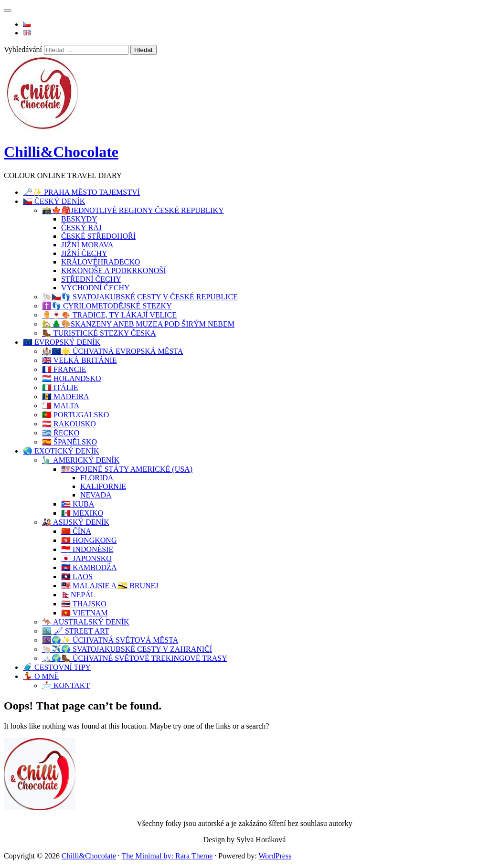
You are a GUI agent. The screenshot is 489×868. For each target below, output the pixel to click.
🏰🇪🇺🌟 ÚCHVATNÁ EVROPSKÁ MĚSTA (112, 351)
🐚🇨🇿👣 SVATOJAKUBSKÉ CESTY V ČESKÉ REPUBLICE (140, 297)
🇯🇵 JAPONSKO (86, 558)
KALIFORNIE (103, 486)
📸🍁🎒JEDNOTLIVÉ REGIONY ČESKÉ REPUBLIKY (133, 210)
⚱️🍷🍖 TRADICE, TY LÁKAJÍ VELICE (109, 315)
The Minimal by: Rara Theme (167, 856)
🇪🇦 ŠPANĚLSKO (69, 442)
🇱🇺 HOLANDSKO (72, 378)
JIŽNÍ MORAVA (87, 245)
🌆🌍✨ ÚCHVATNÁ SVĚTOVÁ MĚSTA (110, 640)
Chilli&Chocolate (61, 152)
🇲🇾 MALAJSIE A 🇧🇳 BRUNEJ (110, 586)
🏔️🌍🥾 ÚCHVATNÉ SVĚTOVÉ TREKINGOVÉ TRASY (135, 658)
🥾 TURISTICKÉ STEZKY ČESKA (99, 333)
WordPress (275, 856)
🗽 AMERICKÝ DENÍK (81, 460)
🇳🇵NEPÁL (78, 595)
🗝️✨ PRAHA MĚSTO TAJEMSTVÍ (81, 192)
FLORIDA (97, 478)
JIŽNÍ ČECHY (84, 253)
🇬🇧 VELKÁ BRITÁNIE (80, 360)
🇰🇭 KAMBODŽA (89, 567)
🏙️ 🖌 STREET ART (76, 631)
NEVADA (96, 495)
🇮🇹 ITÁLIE (60, 387)
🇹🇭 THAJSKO (84, 604)
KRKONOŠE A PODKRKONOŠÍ (114, 270)
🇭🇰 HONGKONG (89, 540)
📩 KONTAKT (66, 685)
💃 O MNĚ (41, 676)
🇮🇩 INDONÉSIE (87, 549)
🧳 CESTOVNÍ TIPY (57, 667)
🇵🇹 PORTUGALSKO (75, 415)
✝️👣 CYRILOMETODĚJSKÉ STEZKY (107, 306)
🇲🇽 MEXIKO (82, 513)
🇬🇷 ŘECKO (61, 433)
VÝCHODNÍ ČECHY (96, 288)
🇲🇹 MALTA (61, 406)
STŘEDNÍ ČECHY (91, 279)
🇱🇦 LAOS (77, 577)
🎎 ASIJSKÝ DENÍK (76, 522)
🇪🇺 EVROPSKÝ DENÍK (62, 342)
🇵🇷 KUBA (78, 504)
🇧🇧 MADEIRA (66, 397)
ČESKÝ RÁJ (81, 228)
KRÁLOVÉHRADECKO (101, 262)
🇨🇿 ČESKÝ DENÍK (54, 201)
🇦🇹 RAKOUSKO (69, 424)
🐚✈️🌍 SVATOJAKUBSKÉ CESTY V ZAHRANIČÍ (127, 649)
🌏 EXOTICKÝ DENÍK (61, 451)
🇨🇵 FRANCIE (64, 369)
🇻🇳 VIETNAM (84, 613)
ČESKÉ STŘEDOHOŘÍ (98, 236)
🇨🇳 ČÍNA (76, 531)
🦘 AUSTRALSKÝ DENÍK (86, 622)
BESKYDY (79, 219)
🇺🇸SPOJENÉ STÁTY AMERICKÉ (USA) (127, 469)
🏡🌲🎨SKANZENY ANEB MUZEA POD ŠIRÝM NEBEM (138, 324)
